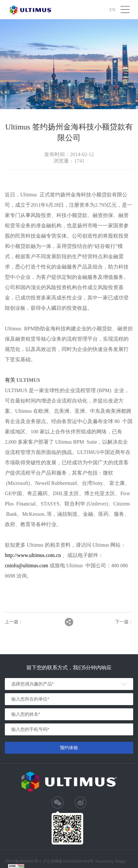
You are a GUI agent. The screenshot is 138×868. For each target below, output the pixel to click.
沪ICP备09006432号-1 (23, 861)
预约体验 (69, 748)
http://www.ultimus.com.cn (33, 555)
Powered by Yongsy (111, 861)
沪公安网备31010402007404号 (68, 861)
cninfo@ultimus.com (27, 566)
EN (112, 9)
